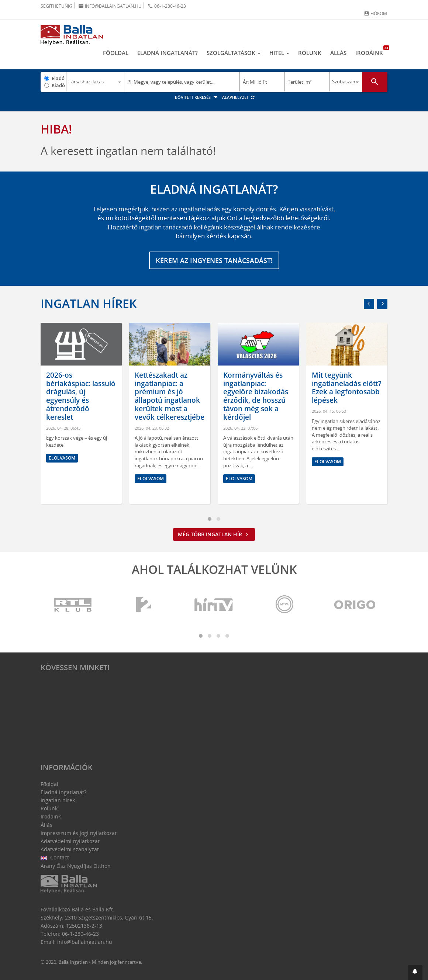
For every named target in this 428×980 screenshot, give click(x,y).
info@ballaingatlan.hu (110, 6)
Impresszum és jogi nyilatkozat (79, 833)
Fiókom (375, 13)
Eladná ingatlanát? (168, 53)
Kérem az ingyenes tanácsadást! (214, 260)
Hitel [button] (279, 53)
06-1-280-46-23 (167, 6)
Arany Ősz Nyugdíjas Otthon (76, 866)
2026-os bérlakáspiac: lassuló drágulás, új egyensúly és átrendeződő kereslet (81, 396)
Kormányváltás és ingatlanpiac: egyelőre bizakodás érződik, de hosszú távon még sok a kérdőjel (256, 396)
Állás (338, 53)
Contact (55, 857)
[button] (415, 972)
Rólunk (310, 53)
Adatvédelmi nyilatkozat (70, 841)
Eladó (58, 78)
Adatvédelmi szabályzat (70, 849)
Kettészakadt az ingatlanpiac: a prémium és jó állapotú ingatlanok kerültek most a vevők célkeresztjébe (170, 396)
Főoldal (116, 53)
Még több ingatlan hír (214, 534)
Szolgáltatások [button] (234, 53)
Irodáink (371, 51)
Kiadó (58, 85)
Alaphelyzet (239, 97)
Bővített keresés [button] (197, 97)
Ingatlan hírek (89, 303)
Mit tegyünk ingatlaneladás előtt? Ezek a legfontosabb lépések (347, 388)
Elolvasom (62, 458)
